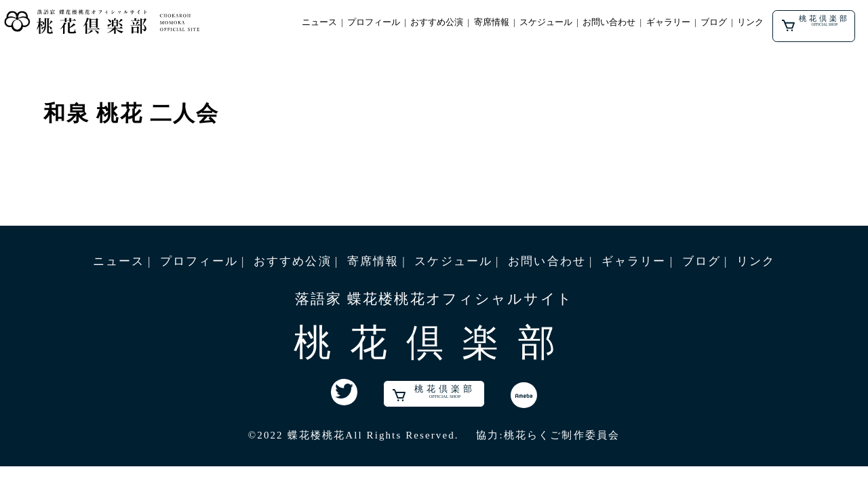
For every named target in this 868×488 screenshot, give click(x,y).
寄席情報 (492, 22)
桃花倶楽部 (816, 23)
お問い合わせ (609, 22)
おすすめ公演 (437, 22)
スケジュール (546, 22)
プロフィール (374, 22)
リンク (750, 22)
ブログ (714, 22)
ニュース (319, 22)
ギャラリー (668, 22)
